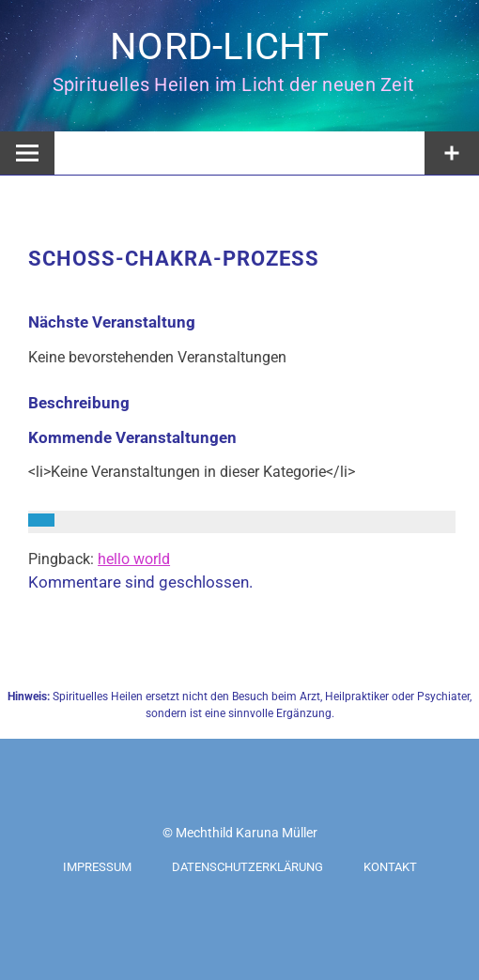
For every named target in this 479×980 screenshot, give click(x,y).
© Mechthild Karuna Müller (240, 833)
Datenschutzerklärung (247, 867)
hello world (134, 559)
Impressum (97, 867)
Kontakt (390, 867)
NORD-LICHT (219, 46)
